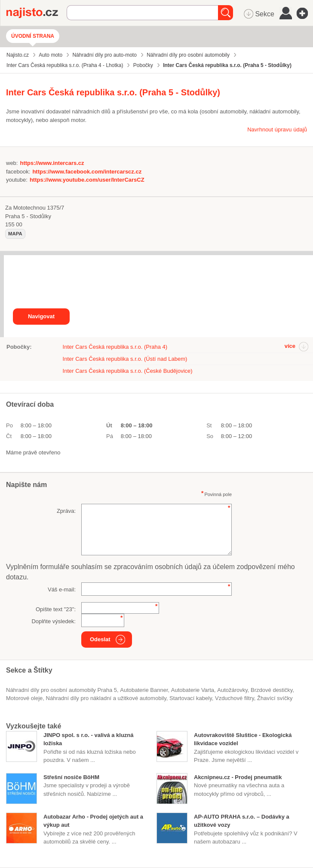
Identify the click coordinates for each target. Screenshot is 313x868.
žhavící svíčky (275, 698)
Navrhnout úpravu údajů (277, 129)
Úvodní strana (33, 36)
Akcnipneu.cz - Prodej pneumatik (238, 777)
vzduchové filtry (235, 698)
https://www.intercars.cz (52, 163)
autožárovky (232, 690)
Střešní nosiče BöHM (71, 777)
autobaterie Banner (144, 690)
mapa (15, 234)
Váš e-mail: (62, 589)
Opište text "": (56, 609)
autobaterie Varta (193, 690)
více (290, 346)
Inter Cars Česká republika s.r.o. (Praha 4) (115, 347)
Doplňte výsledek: (54, 621)
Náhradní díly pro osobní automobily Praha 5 (61, 690)
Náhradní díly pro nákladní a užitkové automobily (106, 698)
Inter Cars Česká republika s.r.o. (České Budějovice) (128, 371)
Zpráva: (66, 511)
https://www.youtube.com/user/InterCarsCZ (87, 180)
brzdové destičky (272, 690)
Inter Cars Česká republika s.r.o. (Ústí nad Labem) (125, 359)
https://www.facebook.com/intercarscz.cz (87, 172)
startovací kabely (191, 698)
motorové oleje (24, 698)
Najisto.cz (37, 13)
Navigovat (41, 316)
